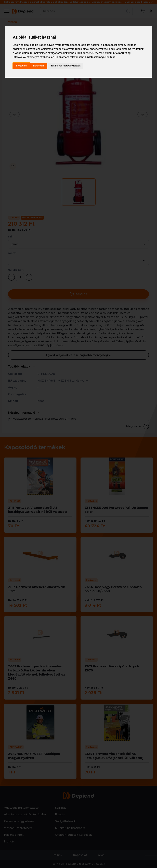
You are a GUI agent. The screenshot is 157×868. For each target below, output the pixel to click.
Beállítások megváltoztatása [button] (66, 66)
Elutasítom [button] (39, 66)
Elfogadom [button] (21, 66)
